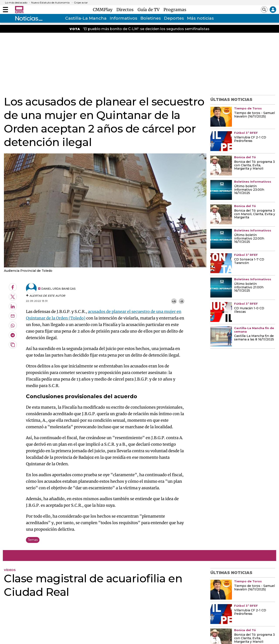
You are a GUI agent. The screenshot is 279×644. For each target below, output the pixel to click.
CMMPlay (104, 10)
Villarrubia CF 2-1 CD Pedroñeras (250, 139)
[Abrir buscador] (264, 10)
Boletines (151, 18)
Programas (175, 10)
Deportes (174, 18)
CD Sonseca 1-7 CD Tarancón (249, 261)
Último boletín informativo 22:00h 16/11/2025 (249, 239)
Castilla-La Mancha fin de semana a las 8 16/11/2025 (254, 338)
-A (181, 301)
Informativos (123, 18)
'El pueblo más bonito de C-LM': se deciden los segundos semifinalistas (146, 29)
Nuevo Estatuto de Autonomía (50, 3)
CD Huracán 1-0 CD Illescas (249, 310)
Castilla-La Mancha (86, 18)
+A (174, 301)
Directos (126, 10)
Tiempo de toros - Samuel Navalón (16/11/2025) (254, 115)
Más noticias (200, 18)
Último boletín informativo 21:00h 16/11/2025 (249, 287)
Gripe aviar (81, 3)
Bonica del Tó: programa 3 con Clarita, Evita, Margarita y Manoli (254, 165)
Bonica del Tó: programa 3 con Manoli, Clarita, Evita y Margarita (255, 214)
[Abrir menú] (5, 10)
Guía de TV (150, 10)
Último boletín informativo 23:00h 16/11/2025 (249, 190)
